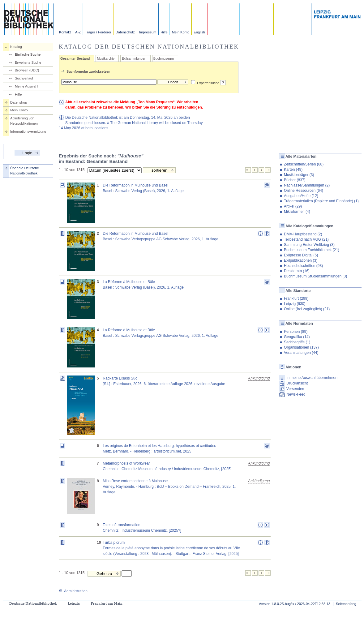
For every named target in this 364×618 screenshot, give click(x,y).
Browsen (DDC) (27, 70)
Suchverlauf (24, 78)
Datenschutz (125, 32)
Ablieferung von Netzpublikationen (24, 121)
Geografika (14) (297, 337)
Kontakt (65, 32)
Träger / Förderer (98, 32)
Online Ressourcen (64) (304, 191)
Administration (73, 591)
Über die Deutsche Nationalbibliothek (25, 171)
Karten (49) (293, 170)
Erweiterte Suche (28, 62)
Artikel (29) (293, 206)
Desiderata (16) (297, 271)
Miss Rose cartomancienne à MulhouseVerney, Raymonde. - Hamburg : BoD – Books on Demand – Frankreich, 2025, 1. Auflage (169, 487)
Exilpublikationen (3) (301, 260)
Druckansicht (297, 383)
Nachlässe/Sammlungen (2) (307, 185)
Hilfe (164, 32)
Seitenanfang (346, 604)
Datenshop (19, 102)
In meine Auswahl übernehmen (312, 378)
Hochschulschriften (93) (303, 266)
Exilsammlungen (134, 58)
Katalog (16, 47)
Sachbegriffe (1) (297, 342)
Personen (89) (296, 332)
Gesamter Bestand (75, 58)
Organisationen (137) (301, 347)
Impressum (148, 32)
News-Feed (296, 394)
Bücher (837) (295, 180)
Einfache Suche (28, 54)
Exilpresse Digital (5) (301, 255)
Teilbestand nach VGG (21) (306, 239)
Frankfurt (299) (296, 298)
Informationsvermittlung (28, 131)
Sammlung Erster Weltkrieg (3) (309, 245)
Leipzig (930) (295, 304)
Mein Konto (181, 32)
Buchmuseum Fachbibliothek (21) (312, 250)
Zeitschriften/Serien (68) (304, 164)
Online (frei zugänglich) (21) (307, 309)
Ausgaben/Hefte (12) (301, 196)
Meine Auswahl (26, 86)
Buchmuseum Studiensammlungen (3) (315, 276)
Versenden (295, 389)
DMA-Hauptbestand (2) (303, 234)
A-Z (78, 32)
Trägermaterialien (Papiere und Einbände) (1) (321, 201)
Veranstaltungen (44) (301, 353)
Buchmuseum (164, 58)
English (199, 32)
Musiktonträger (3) (299, 175)
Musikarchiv (106, 58)
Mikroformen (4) (297, 212)
